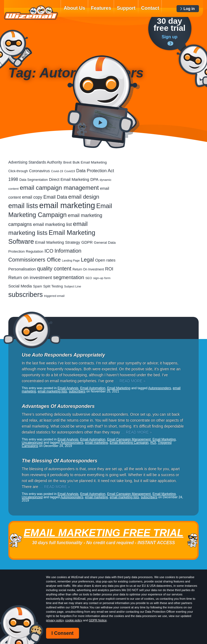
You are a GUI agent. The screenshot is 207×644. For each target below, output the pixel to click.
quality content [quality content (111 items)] (54, 269)
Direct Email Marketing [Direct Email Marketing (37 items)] (69, 179)
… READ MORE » (130, 381)
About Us (74, 8)
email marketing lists (52, 391)
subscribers (77, 391)
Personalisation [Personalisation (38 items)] (22, 269)
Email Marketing (119, 388)
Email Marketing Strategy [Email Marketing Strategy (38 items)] (58, 242)
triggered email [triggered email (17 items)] (54, 296)
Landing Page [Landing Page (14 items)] (71, 260)
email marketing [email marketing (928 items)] (67, 205)
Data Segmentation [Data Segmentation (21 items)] (34, 180)
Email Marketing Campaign (129, 443)
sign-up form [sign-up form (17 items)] (102, 278)
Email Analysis (68, 388)
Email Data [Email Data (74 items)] (55, 197)
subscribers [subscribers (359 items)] (26, 294)
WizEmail (31, 13)
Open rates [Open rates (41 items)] (105, 260)
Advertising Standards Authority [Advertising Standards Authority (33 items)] (35, 162)
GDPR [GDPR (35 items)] (87, 242)
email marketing (97, 443)
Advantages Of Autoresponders (58, 406)
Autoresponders (160, 388)
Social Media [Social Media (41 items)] (20, 286)
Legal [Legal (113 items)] (87, 260)
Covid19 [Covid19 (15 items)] (70, 171)
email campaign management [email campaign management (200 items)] (59, 188)
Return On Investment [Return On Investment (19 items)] (88, 269)
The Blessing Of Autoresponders (60, 461)
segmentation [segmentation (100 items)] (69, 277)
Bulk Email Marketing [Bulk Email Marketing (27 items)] (90, 162)
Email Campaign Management (129, 439)
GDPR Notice (98, 620)
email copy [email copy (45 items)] (32, 197)
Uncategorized (32, 443)
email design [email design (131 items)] (84, 197)
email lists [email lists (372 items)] (23, 206)
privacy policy (55, 620)
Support (126, 8)
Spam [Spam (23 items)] (37, 286)
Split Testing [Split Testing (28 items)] (53, 286)
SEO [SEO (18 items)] (89, 278)
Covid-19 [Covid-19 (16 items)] (57, 171)
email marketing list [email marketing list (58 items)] (53, 224)
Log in (189, 9)
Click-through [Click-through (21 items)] (18, 171)
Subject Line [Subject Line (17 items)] (73, 286)
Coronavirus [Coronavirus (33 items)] (39, 171)
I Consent (63, 633)
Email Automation (93, 388)
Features (101, 8)
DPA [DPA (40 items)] (94, 179)
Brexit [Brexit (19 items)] (67, 162)
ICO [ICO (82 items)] (49, 251)
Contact (150, 8)
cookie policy (74, 620)
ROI (153, 443)
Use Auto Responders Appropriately (63, 355)
